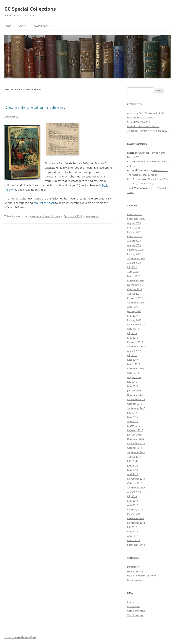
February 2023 (135, 250)
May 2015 (132, 417)
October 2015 (135, 404)
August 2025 (134, 223)
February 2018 (135, 342)
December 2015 (136, 395)
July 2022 (132, 267)
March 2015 (134, 426)
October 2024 (135, 236)
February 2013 (135, 509)
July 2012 (132, 527)
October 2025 (135, 214)
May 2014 (132, 470)
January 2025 (134, 232)
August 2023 (134, 245)
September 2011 (136, 545)
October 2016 (135, 373)
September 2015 (136, 408)
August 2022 (134, 263)
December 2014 (136, 439)
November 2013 (136, 479)
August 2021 (134, 294)
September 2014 (136, 452)
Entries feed (134, 606)
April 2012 (133, 536)
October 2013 (135, 483)
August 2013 (134, 492)
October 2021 (135, 289)
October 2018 (135, 329)
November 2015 (136, 399)
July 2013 (132, 496)
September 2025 (136, 219)
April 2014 (133, 474)
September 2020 (136, 302)
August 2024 (134, 241)
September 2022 (136, 258)
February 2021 (135, 298)
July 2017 (132, 355)
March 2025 (134, 228)
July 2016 (132, 382)
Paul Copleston (136, 179)
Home (8, 26)
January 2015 (134, 435)
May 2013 (132, 501)
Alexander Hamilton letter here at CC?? (148, 131)
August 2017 (134, 351)
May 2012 (132, 531)
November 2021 (136, 285)
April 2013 (133, 505)
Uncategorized (135, 580)
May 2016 (132, 386)
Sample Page (41, 26)
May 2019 (132, 316)
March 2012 (134, 540)
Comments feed (136, 611)
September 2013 (136, 487)
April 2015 (133, 421)
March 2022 (134, 276)
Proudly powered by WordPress (20, 637)
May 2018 (132, 338)
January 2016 (134, 391)
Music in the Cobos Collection (143, 126)
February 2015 (135, 430)
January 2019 (134, 320)
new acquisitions (136, 571)
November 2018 (136, 324)
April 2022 (133, 272)
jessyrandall (92, 216)
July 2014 (132, 461)
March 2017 (134, 364)
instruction (133, 567)
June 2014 (132, 465)
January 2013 (134, 514)
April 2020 (133, 307)
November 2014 (136, 443)
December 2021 (136, 280)
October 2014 (135, 448)
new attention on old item (46, 216)
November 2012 (136, 523)
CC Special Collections (30, 9)
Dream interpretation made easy (35, 107)
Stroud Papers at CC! (138, 122)
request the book (44, 203)
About (22, 26)
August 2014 (134, 457)
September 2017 (136, 347)
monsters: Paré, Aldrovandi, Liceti (145, 113)
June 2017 (132, 360)
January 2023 (134, 254)
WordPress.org (135, 615)
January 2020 (134, 311)
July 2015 (132, 413)
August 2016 (134, 377)
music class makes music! (141, 117)
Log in (131, 602)
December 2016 (136, 369)
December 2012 (136, 518)
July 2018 (132, 333)
